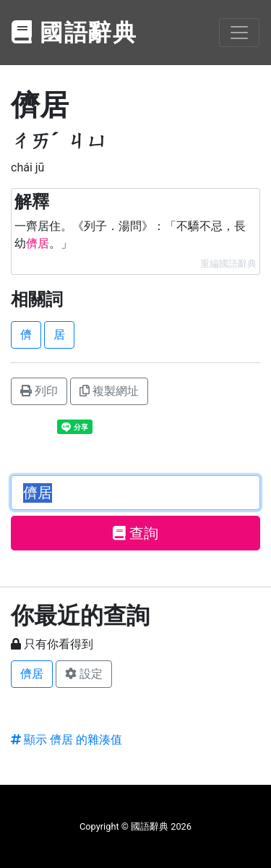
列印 (39, 391)
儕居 (32, 674)
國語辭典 (74, 33)
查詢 (135, 533)
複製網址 (109, 391)
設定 (84, 674)
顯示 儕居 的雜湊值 (66, 740)
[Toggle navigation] (239, 33)
